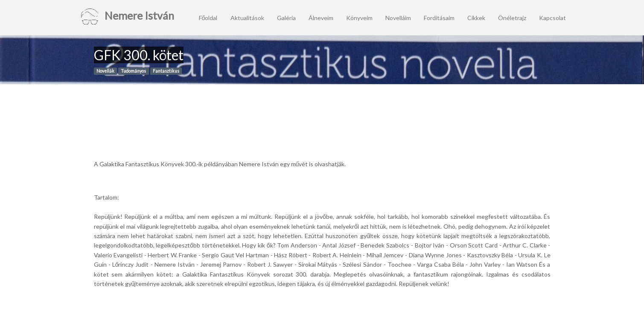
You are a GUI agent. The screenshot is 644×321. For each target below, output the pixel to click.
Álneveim (321, 18)
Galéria (286, 18)
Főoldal (208, 18)
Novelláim (398, 18)
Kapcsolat (552, 18)
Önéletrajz (512, 18)
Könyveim (359, 18)
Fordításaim (439, 18)
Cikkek (476, 18)
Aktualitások (247, 18)
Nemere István (127, 17)
